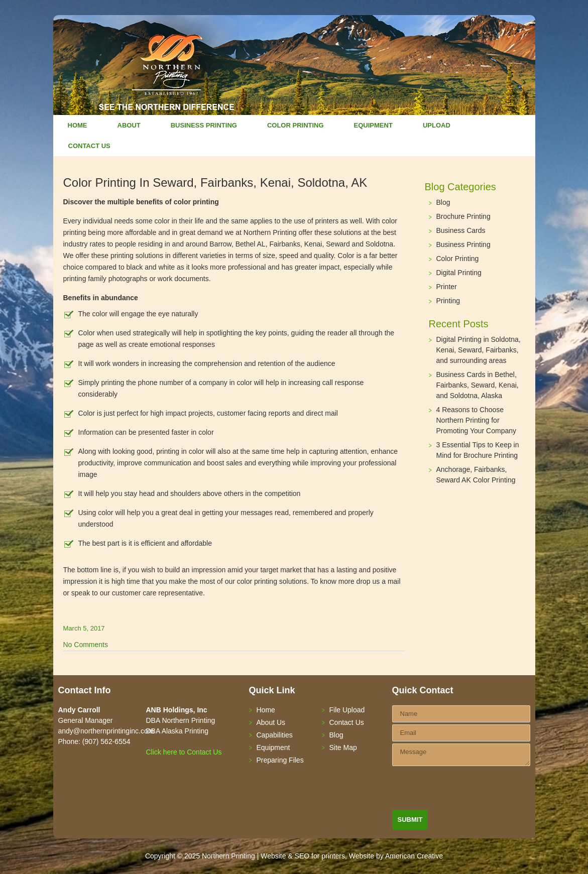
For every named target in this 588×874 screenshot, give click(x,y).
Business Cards (461, 230)
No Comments (86, 645)
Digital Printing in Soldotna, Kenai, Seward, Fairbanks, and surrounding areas (479, 350)
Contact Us (347, 722)
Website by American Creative (396, 856)
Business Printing (463, 244)
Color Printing (458, 259)
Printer (447, 287)
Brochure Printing (463, 216)
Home (266, 710)
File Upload (347, 710)
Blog (443, 202)
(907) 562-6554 (106, 741)
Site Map (343, 747)
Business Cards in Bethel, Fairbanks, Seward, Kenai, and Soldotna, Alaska (478, 385)
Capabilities (275, 735)
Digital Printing (459, 273)
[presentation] (468, 790)
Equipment (273, 747)
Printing (448, 301)
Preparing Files (280, 760)
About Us (271, 722)
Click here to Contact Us (184, 752)
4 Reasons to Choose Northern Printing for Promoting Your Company (477, 420)
